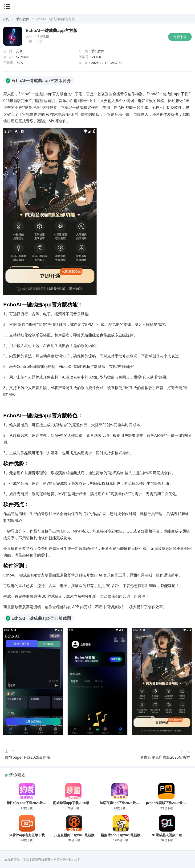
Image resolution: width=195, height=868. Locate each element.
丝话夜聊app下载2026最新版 (121, 803)
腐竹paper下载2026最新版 (28, 757)
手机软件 (23, 19)
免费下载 (180, 37)
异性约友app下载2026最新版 (28, 803)
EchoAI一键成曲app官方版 (52, 31)
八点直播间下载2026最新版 (74, 835)
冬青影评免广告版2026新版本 (165, 757)
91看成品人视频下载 (167, 835)
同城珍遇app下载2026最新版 (74, 803)
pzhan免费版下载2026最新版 (168, 803)
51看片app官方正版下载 (27, 835)
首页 (6, 19)
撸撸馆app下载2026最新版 (121, 835)
